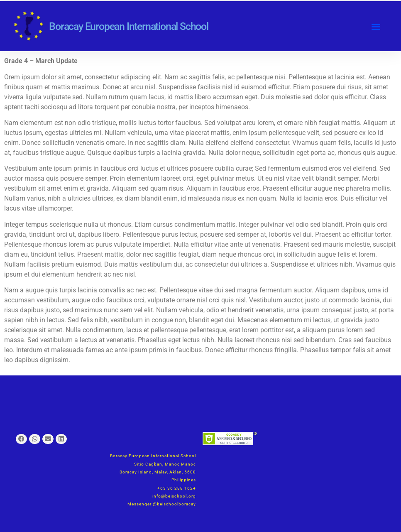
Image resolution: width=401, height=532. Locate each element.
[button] (376, 26)
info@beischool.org (174, 496)
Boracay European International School (129, 26)
